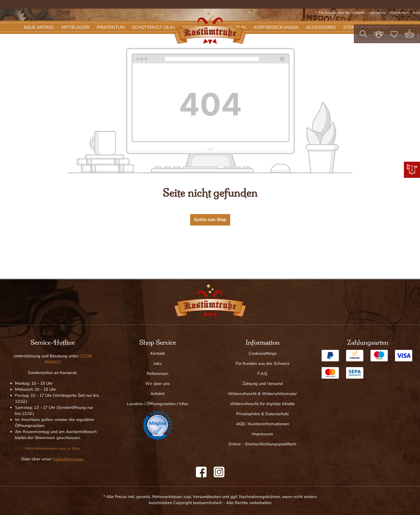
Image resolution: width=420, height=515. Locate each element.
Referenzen (399, 13)
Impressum (263, 434)
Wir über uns (157, 384)
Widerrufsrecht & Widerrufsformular (262, 394)
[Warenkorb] (409, 34)
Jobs (417, 13)
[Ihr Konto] (379, 34)
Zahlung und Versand (263, 384)
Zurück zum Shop (210, 249)
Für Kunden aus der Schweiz (342, 13)
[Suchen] (363, 34)
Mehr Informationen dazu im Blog (52, 449)
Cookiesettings (263, 353)
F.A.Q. (263, 374)
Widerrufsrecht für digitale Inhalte (262, 404)
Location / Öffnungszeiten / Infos (157, 404)
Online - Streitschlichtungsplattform (262, 444)
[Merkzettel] (394, 34)
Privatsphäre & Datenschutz (262, 414)
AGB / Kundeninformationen (263, 424)
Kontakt (158, 353)
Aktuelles (377, 13)
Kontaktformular (68, 459)
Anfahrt (157, 394)
